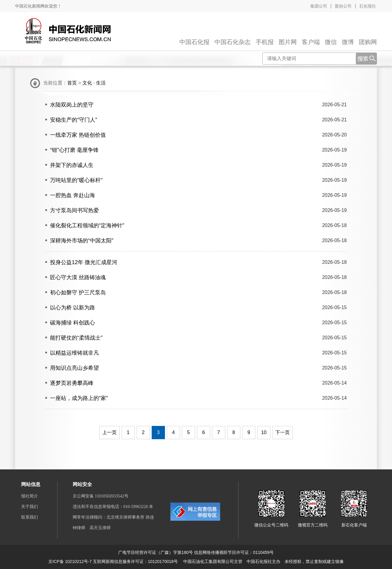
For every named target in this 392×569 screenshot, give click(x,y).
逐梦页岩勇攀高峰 (72, 383)
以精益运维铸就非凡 (74, 353)
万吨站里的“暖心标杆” (76, 180)
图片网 (288, 42)
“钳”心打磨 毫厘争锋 (74, 150)
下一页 (283, 432)
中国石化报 (194, 42)
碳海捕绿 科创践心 (73, 323)
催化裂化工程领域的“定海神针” (87, 225)
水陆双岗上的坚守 (72, 105)
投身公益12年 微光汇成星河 (84, 262)
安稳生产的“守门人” (74, 120)
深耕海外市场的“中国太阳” (82, 241)
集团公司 (319, 6)
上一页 (109, 432)
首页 (72, 83)
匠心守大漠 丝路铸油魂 (78, 277)
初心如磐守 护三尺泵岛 (78, 292)
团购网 (368, 42)
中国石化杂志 (232, 42)
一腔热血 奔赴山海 (73, 195)
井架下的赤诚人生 (72, 165)
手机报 (265, 42)
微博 (348, 42)
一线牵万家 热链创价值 (78, 135)
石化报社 (368, 6)
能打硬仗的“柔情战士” (76, 338)
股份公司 (343, 6)
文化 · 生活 (94, 83)
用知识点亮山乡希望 (74, 368)
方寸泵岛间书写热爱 (74, 210)
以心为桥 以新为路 (73, 308)
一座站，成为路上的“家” (79, 398)
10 (264, 432)
